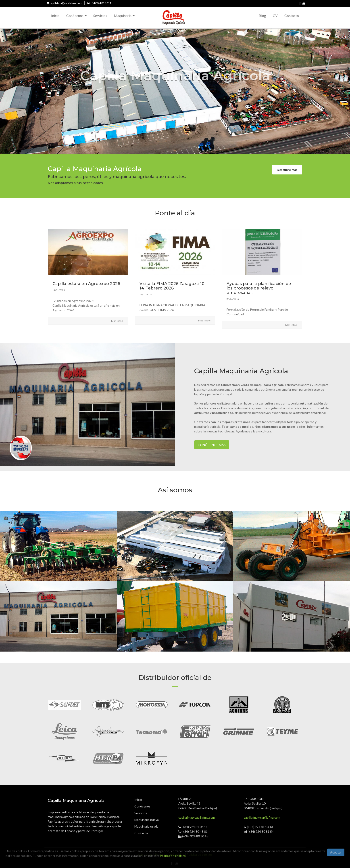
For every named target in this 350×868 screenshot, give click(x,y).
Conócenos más (212, 445)
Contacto (292, 16)
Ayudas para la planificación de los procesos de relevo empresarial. (259, 288)
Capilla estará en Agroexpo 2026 (86, 284)
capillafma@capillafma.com (66, 3)
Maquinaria (123, 16)
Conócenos (75, 16)
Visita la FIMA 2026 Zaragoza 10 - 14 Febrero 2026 (173, 286)
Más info (117, 321)
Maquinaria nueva (147, 820)
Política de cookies (173, 856)
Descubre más (287, 170)
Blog (262, 16)
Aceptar (336, 852)
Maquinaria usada (147, 826)
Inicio (55, 16)
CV (275, 16)
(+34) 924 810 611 (100, 3)
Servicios (100, 16)
